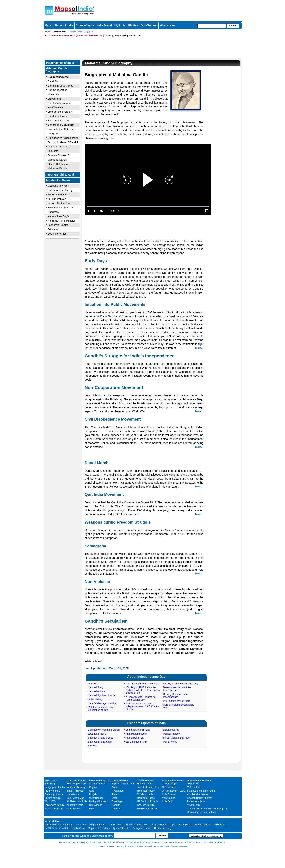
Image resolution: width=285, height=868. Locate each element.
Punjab (93, 794)
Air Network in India (77, 801)
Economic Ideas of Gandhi (63, 142)
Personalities (59, 32)
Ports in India (74, 809)
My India (120, 25)
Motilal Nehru (170, 742)
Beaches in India (146, 805)
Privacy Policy (195, 842)
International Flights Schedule (114, 828)
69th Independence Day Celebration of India (100, 709)
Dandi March (55, 81)
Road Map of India (76, 784)
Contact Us (220, 842)
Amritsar (116, 809)
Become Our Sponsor (151, 842)
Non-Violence (55, 107)
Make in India (194, 787)
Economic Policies (58, 225)
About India (51, 781)
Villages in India (142, 828)
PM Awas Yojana (196, 801)
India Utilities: (52, 821)
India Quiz (167, 801)
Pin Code (81, 825)
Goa (92, 791)
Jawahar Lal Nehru (58, 180)
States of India (64, 25)
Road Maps (185, 825)
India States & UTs (100, 781)
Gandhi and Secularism (61, 125)
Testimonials (64, 842)
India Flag (93, 684)
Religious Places (146, 798)
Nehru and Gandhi (58, 194)
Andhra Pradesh (98, 784)
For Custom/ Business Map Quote (64, 36)
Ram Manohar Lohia (136, 734)
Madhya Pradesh (98, 801)
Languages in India (55, 805)
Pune (115, 794)
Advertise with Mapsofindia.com (206, 836)
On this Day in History (174, 791)
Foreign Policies (57, 199)
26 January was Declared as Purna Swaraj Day (140, 698)
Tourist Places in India (149, 787)
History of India (52, 791)
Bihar (92, 809)
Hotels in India (144, 784)
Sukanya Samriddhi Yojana (201, 791)
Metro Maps (73, 794)
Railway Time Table (136, 825)
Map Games (169, 798)
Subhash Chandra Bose (100, 738)
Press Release (145, 846)
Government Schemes (200, 781)
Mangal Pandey (171, 734)
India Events (169, 794)
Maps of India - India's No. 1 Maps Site (48, 10)
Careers (111, 846)
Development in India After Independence (177, 689)
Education (53, 229)
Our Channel (149, 25)
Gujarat (93, 787)
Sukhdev (93, 746)
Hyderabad (118, 791)
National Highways (76, 787)
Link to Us (132, 846)
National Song (95, 687)
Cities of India (85, 25)
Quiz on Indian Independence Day (179, 706)
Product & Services (173, 781)
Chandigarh (118, 801)
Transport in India (77, 781)
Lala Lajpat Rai (171, 730)
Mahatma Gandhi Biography (57, 70)
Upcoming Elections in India (202, 812)
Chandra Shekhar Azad (138, 730)
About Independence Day (146, 677)
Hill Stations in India (147, 801)
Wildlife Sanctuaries (147, 809)
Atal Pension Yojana (198, 794)
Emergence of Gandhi (60, 112)
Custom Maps (169, 784)
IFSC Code (116, 825)
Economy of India (54, 794)
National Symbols (54, 809)
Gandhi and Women (59, 116)
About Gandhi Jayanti (60, 175)
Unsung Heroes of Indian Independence (176, 696)
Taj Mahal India (145, 794)
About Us (208, 842)
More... (199, 348)
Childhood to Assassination (63, 138)
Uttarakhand (96, 805)
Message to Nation (58, 186)
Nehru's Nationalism (59, 203)
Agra (114, 787)
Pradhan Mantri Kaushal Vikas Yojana (207, 809)
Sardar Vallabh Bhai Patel (177, 738)
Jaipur (115, 798)
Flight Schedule (98, 825)
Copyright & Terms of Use (175, 842)
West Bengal (96, 798)
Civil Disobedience (58, 77)
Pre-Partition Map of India (177, 701)
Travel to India (145, 781)
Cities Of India (120, 781)
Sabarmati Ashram (58, 120)
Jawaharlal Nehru (97, 734)
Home (48, 32)
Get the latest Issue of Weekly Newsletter (171, 846)
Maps (48, 25)
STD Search (221, 825)
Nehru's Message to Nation (102, 703)
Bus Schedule (203, 825)
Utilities (133, 25)
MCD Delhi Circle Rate (57, 828)
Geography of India (55, 787)
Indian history (95, 699)
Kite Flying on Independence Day (181, 684)
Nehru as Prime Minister (61, 221)
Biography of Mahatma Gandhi (104, 730)
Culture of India (53, 798)
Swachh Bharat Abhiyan (200, 798)
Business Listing (163, 828)
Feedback (101, 846)
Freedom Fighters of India (146, 723)
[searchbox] (212, 26)
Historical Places (146, 791)
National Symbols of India (101, 695)
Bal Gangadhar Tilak (136, 742)
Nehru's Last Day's (58, 216)
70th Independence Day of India (142, 684)
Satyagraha (54, 99)
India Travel (104, 25)
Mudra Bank (193, 805)
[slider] (148, 207)
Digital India (193, 784)
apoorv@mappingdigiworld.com (122, 36)
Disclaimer (97, 842)
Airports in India (75, 805)
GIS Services (169, 787)
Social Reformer (57, 234)
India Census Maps (84, 828)
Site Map (120, 846)
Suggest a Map (133, 842)
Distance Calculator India (59, 825)
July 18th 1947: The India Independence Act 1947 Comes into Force (142, 706)
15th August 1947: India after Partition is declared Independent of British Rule (143, 690)
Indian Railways (75, 791)
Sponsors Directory (81, 842)
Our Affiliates (118, 842)
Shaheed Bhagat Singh (100, 742)
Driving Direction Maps (163, 825)
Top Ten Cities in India (123, 784)
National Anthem (97, 691)
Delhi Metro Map (75, 798)
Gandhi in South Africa (60, 86)
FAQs (107, 842)
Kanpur (116, 805)
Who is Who (51, 801)
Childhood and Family (60, 190)
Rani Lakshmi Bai (135, 738)
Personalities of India (60, 63)
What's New (167, 25)
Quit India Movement (60, 103)
